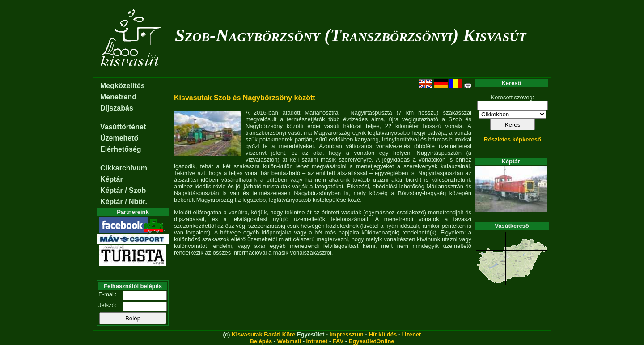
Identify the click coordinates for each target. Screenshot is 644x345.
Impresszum (347, 334)
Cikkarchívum (124, 168)
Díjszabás (117, 108)
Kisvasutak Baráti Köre (263, 334)
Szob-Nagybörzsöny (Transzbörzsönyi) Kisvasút (351, 35)
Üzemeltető (119, 138)
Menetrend (118, 97)
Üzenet (412, 334)
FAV (338, 341)
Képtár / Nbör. (124, 202)
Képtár (112, 179)
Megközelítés (123, 86)
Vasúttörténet (123, 127)
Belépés (261, 341)
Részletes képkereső (513, 139)
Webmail (289, 341)
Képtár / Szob (123, 190)
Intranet (317, 341)
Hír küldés (383, 334)
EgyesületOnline (372, 341)
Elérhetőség (121, 149)
